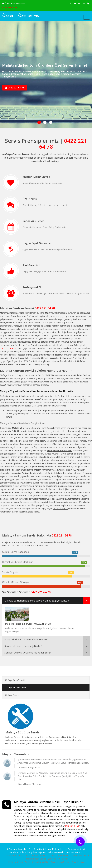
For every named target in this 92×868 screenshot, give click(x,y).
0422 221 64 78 (10, 8)
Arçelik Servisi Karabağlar (37, 862)
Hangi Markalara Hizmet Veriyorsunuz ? (26, 639)
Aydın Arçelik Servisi (60, 862)
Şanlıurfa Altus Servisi (58, 859)
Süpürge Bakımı (12, 695)
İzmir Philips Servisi (14, 855)
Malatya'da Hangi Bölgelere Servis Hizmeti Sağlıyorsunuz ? (37, 601)
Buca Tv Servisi (79, 862)
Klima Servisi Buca (80, 855)
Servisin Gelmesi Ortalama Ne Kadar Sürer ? (28, 653)
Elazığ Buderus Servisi (36, 855)
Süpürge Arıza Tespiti (15, 680)
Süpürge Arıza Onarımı (15, 688)
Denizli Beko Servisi (60, 855)
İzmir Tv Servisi (16, 862)
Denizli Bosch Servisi (36, 859)
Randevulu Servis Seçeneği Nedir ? (23, 646)
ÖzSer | (21, 15)
